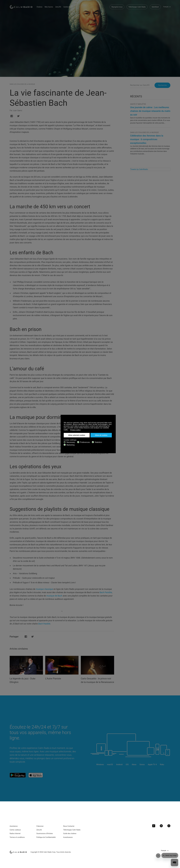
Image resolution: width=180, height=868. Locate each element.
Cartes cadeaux (15, 833)
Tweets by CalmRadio (139, 169)
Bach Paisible (106, 592)
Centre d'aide (68, 7)
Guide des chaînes (70, 837)
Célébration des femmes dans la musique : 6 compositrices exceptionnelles (147, 139)
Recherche (162, 85)
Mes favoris (49, 7)
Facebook (154, 829)
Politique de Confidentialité (46, 840)
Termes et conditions (17, 840)
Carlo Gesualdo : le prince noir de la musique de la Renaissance (96, 682)
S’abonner (40, 829)
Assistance (14, 829)
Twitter (161, 829)
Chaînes (39, 7)
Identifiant (155, 7)
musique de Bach (54, 596)
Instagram (169, 829)
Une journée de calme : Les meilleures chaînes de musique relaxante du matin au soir (150, 111)
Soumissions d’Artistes (45, 837)
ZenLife (39, 833)
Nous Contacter (69, 829)
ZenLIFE (58, 7)
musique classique (44, 589)
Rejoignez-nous (117, 7)
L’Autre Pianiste (53, 679)
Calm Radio (21, 7)
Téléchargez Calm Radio (137, 7)
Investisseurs (68, 840)
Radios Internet (15, 837)
